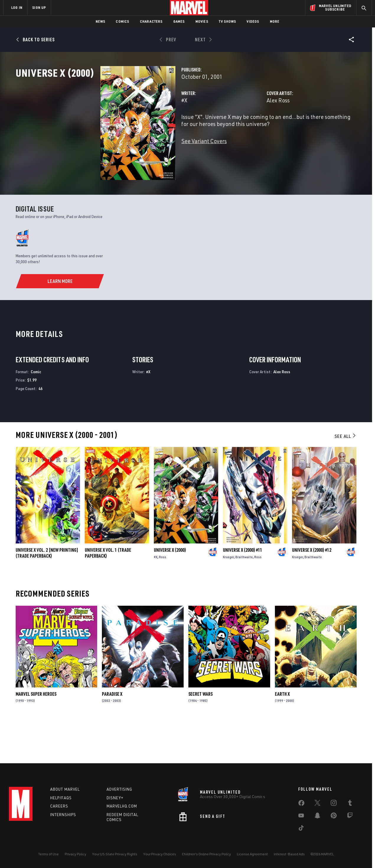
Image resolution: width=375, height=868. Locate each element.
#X (125, 126)
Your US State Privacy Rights (115, 854)
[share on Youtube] (301, 817)
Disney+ (115, 798)
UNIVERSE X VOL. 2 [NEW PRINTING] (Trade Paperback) (47, 592)
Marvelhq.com (122, 806)
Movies (202, 21)
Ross (163, 596)
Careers (59, 806)
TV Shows (228, 21)
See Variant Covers (145, 167)
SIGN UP (39, 8)
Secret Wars (200, 732)
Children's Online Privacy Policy (206, 854)
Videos (253, 21)
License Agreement (252, 854)
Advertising (119, 789)
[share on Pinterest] (334, 817)
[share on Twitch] (350, 817)
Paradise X (112, 732)
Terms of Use (48, 854)
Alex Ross (248, 126)
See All (345, 475)
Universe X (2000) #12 (312, 589)
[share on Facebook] (301, 804)
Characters (151, 21)
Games (179, 21)
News (101, 21)
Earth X (282, 732)
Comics (122, 21)
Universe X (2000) (170, 589)
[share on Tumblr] (350, 804)
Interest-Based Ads (289, 854)
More (275, 21)
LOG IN (17, 8)
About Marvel (65, 789)
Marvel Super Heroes (36, 732)
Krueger (228, 596)
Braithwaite (244, 596)
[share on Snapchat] (317, 817)
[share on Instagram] (334, 804)
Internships (63, 815)
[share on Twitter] (317, 804)
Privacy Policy (75, 854)
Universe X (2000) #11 (243, 589)
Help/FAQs (61, 798)
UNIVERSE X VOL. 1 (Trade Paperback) (108, 592)
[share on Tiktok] (301, 829)
